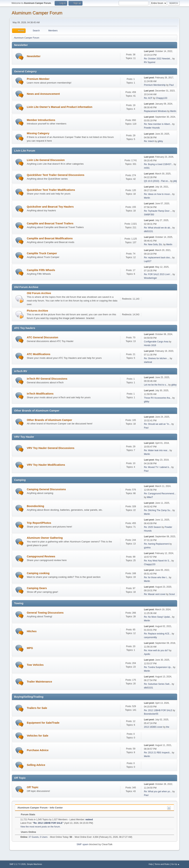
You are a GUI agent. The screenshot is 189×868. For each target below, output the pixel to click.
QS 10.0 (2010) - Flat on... (157, 181)
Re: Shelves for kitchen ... (157, 358)
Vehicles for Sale (38, 736)
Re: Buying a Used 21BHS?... (159, 164)
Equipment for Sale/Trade (43, 723)
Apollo (147, 654)
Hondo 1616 (150, 345)
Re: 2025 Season (153, 527)
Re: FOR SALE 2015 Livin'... (158, 274)
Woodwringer (150, 278)
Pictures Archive (37, 311)
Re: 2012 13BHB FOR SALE (158, 710)
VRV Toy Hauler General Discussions (51, 448)
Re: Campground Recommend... (160, 494)
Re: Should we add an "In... (157, 424)
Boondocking (35, 506)
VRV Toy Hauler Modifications (46, 465)
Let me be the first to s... (156, 385)
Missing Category (38, 133)
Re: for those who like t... (156, 577)
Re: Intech (149, 141)
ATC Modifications (39, 354)
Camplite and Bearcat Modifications (50, 238)
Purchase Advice (38, 750)
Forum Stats (26, 814)
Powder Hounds (152, 128)
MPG (30, 648)
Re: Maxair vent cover (155, 594)
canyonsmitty (150, 637)
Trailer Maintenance (39, 682)
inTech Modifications (40, 394)
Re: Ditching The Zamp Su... (158, 510)
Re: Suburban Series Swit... (158, 684)
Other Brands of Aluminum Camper (49, 420)
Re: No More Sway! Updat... (158, 617)
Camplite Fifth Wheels (41, 270)
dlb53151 (148, 231)
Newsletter (34, 56)
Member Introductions (41, 120)
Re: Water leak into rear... (156, 450)
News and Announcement (43, 94)
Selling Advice (36, 765)
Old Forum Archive (39, 293)
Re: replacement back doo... (158, 258)
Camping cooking (38, 573)
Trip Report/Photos (39, 523)
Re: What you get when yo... (158, 791)
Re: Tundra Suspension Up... (158, 667)
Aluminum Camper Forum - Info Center (40, 808)
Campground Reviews (41, 556)
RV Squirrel (150, 62)
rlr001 (147, 168)
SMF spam (83, 844)
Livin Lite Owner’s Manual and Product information (60, 107)
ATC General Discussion (42, 337)
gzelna (147, 548)
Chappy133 (162, 98)
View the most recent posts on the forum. (40, 827)
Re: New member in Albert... (158, 124)
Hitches (32, 631)
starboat (148, 362)
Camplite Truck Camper (42, 253)
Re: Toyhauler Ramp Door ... (158, 211)
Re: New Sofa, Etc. (154, 244)
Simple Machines (35, 864)
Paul (171, 85)
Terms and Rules (162, 864)
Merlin (173, 111)
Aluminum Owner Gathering (45, 538)
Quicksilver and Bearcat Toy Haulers (50, 207)
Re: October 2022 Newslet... (158, 59)
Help (151, 864)
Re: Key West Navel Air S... (157, 561)
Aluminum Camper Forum (37, 13)
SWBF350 (149, 215)
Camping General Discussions (46, 489)
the (168, 727)
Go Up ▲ (175, 864)
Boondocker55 (151, 714)
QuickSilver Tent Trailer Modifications (51, 190)
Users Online (27, 832)
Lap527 (148, 261)
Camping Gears (37, 588)
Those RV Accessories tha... (158, 398)
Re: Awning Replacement (157, 544)
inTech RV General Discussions (47, 379)
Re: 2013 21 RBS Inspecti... (158, 753)
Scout (172, 594)
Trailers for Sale (37, 708)
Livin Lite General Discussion (46, 160)
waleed (89, 820)
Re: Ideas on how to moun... (158, 194)
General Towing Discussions (45, 613)
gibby (160, 141)
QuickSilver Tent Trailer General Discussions (56, 175)
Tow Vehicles (35, 665)
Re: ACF (148, 98)
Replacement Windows (155, 111)
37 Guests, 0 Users (34, 837)
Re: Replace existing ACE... (158, 634)
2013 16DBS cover (153, 727)
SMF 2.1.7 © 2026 (18, 864)
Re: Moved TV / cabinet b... (157, 467)
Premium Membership (155, 85)
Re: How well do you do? (156, 650)
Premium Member (38, 79)
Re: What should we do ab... (158, 228)
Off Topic (33, 787)
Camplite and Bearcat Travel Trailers (50, 223)
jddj (175, 181)
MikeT (150, 497)
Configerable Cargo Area (156, 342)
